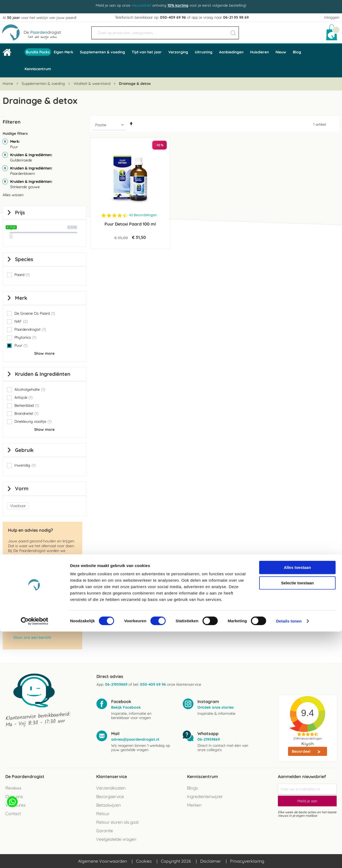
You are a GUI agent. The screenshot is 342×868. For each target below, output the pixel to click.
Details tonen (289, 857)
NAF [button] (21, 321)
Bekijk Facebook (126, 707)
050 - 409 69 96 (27, 607)
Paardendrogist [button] (30, 329)
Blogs (192, 788)
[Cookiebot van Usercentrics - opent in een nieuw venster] (35, 858)
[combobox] (165, 33)
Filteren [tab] (12, 122)
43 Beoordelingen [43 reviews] (143, 215)
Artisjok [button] (24, 397)
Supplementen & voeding (44, 84)
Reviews (13, 788)
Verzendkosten (111, 788)
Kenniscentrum (38, 69)
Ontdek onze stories (216, 707)
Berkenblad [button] (27, 405)
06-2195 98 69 (25, 630)
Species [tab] (24, 259)
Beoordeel (302, 751)
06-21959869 (116, 684)
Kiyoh (308, 744)
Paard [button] (22, 275)
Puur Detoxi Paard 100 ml (130, 224)
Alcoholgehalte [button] (30, 389)
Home (8, 84)
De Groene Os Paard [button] (35, 313)
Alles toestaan (297, 804)
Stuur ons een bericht (32, 637)
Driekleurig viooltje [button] (33, 421)
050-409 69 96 (173, 17)
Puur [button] (21, 345)
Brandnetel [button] (26, 413)
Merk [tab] (21, 298)
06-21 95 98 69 (236, 17)
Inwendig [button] (25, 465)
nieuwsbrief (141, 5)
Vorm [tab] (22, 488)
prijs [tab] (20, 212)
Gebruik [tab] (24, 450)
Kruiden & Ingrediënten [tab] (43, 374)
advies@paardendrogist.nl (37, 615)
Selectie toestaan (298, 819)
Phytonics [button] (25, 337)
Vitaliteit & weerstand (92, 84)
